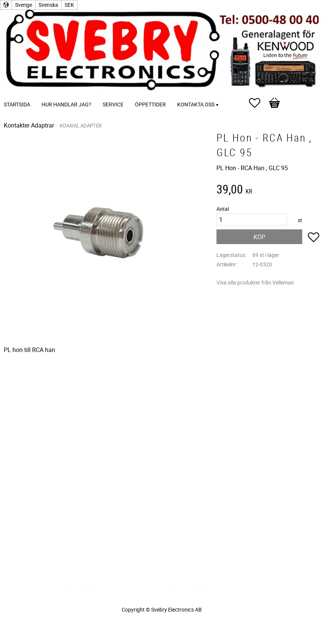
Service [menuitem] (113, 104)
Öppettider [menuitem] (150, 104)
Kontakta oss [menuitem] (196, 104)
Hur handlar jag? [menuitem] (66, 104)
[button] (258, 103)
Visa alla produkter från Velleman (255, 282)
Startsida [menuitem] (17, 104)
